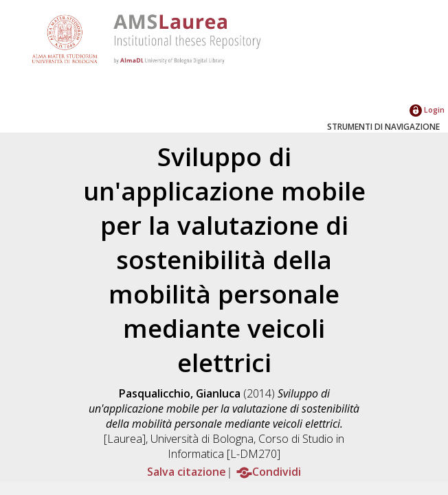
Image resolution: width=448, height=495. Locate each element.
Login (427, 110)
